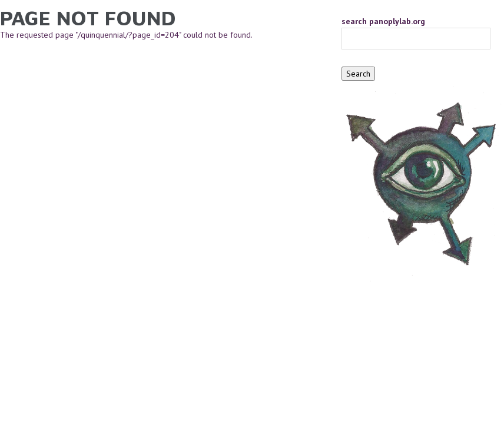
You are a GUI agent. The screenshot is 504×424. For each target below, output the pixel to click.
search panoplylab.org (383, 21)
